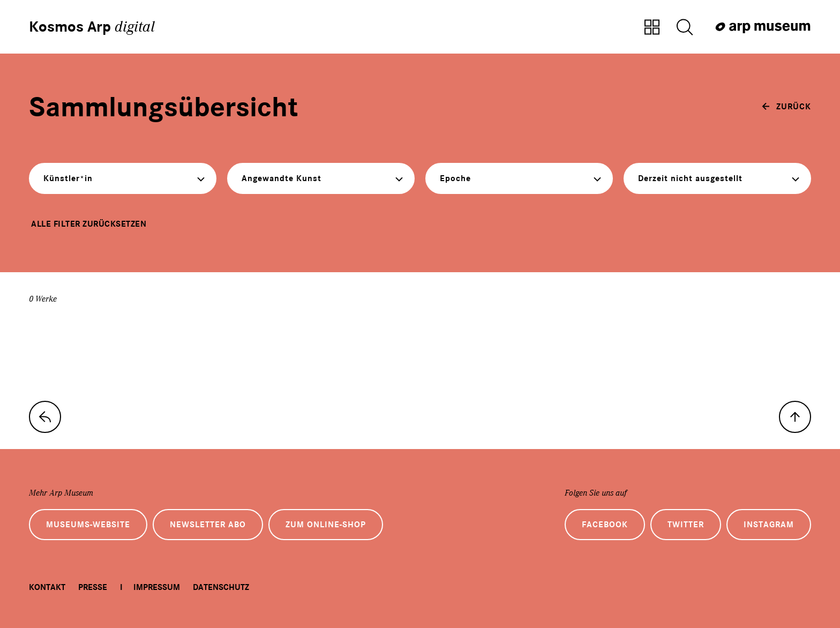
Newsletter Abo (208, 525)
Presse (93, 587)
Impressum (157, 587)
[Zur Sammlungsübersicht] (652, 28)
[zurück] (786, 107)
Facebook (605, 525)
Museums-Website (88, 525)
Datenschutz (221, 587)
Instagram (769, 525)
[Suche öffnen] (685, 28)
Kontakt (47, 587)
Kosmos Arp (92, 27)
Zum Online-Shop (326, 525)
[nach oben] (795, 417)
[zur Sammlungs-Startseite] (45, 417)
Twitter (686, 525)
